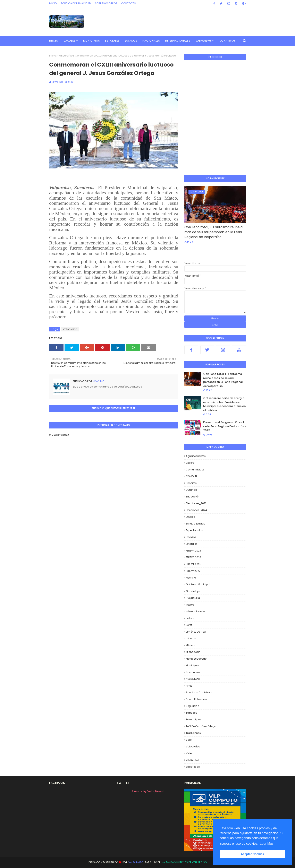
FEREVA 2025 (193, 564)
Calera (190, 463)
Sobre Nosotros (106, 3)
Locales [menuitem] (69, 41)
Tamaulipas (194, 719)
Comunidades (195, 470)
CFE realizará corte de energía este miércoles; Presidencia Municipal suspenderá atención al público (224, 404)
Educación (193, 497)
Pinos (189, 686)
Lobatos (191, 638)
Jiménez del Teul (196, 632)
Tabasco (192, 713)
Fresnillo (191, 578)
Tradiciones (193, 733)
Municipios (193, 665)
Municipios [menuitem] (91, 41)
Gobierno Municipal (198, 584)
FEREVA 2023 (193, 551)
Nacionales (193, 672)
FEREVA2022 (193, 571)
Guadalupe (193, 591)
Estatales (192, 544)
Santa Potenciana (197, 699)
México (190, 645)
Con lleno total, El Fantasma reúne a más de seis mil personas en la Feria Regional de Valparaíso (213, 232)
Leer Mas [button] (267, 844)
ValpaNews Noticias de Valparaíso (184, 862)
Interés (190, 605)
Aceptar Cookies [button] (252, 854)
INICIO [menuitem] (54, 41)
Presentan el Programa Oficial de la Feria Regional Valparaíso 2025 (224, 426)
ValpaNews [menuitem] (204, 41)
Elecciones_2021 (196, 503)
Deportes (191, 483)
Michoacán (193, 652)
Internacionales (196, 611)
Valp (189, 740)
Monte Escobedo (196, 659)
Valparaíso (65, 56)
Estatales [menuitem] (112, 41)
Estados (191, 537)
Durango (191, 490)
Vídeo (189, 753)
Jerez (189, 625)
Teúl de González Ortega (201, 726)
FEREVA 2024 (193, 557)
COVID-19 (192, 476)
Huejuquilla (193, 598)
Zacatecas (193, 767)
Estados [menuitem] (131, 41)
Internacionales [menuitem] (178, 41)
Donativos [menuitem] (227, 41)
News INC (57, 82)
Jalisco (190, 618)
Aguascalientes (196, 456)
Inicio (53, 3)
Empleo (190, 517)
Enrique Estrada (196, 524)
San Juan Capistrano (199, 692)
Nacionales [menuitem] (151, 41)
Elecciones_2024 (196, 510)
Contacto (129, 3)
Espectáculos (194, 530)
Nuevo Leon (193, 679)
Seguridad (193, 706)
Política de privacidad (76, 3)
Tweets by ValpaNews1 (148, 791)
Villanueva (192, 760)
